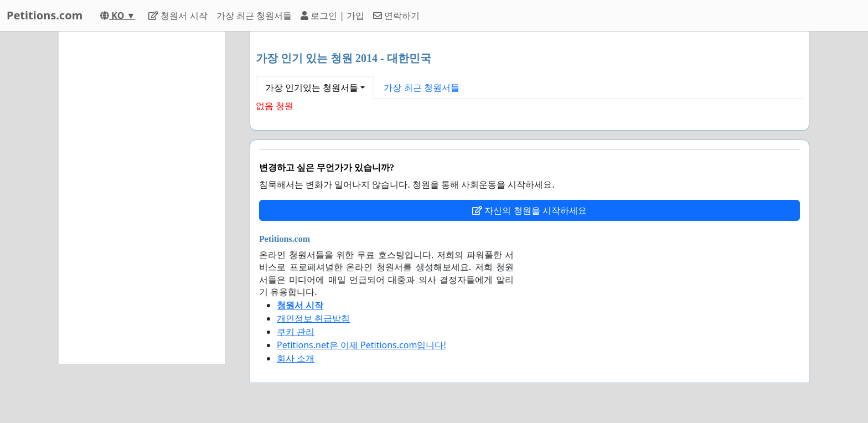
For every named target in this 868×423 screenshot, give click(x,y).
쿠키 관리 (296, 332)
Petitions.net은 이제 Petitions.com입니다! (361, 345)
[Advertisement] (142, 198)
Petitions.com (45, 15)
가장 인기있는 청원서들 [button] (312, 87)
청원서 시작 (178, 16)
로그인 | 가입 (332, 16)
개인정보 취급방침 (313, 318)
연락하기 (396, 16)
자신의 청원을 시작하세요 (529, 210)
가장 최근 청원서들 (254, 16)
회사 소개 (296, 358)
